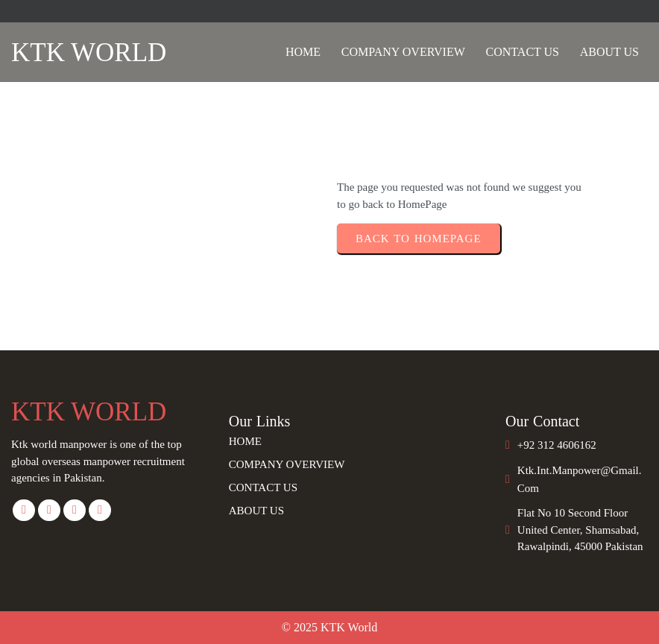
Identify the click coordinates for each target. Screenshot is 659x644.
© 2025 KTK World (329, 627)
